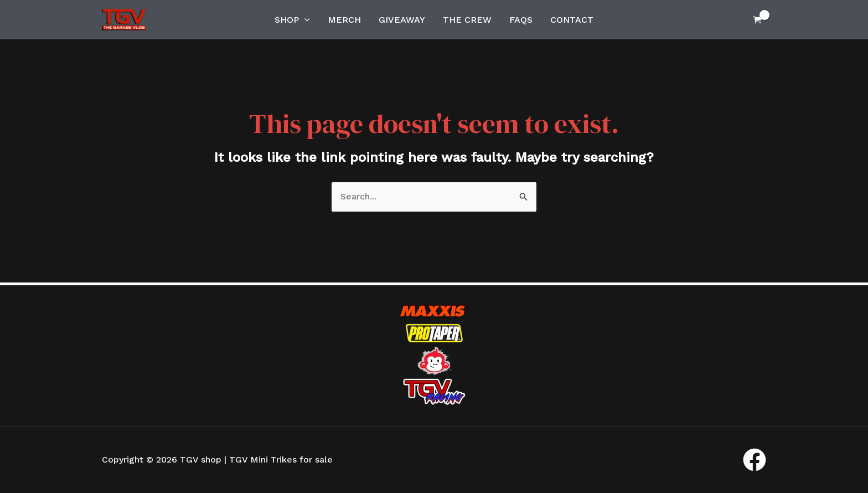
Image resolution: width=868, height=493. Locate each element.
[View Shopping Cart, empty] (757, 20)
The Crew (467, 20)
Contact (572, 20)
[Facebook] (755, 460)
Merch (344, 20)
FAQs (521, 20)
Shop (292, 20)
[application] (304, 20)
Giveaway (402, 20)
